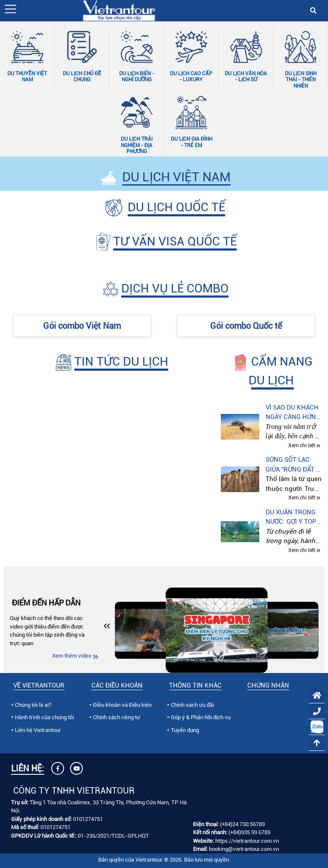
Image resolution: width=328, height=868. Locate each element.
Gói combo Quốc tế (246, 326)
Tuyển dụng (185, 730)
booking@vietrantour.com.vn (244, 849)
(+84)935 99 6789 (249, 832)
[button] (10, 9)
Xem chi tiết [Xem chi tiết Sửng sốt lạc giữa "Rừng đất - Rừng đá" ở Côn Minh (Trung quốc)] (302, 498)
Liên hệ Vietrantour (38, 730)
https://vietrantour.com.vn (247, 841)
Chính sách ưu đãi (192, 705)
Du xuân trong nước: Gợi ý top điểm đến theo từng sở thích (291, 518)
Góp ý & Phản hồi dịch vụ (201, 717)
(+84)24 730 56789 (242, 824)
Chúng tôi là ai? (33, 705)
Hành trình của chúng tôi (44, 717)
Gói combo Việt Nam (82, 326)
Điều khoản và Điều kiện (122, 705)
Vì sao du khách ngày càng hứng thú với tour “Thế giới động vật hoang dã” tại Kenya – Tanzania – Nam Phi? (293, 413)
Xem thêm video (72, 656)
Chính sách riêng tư (117, 717)
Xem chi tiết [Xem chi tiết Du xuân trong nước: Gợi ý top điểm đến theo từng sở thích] (302, 550)
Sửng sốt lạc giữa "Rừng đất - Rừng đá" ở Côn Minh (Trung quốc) (292, 465)
